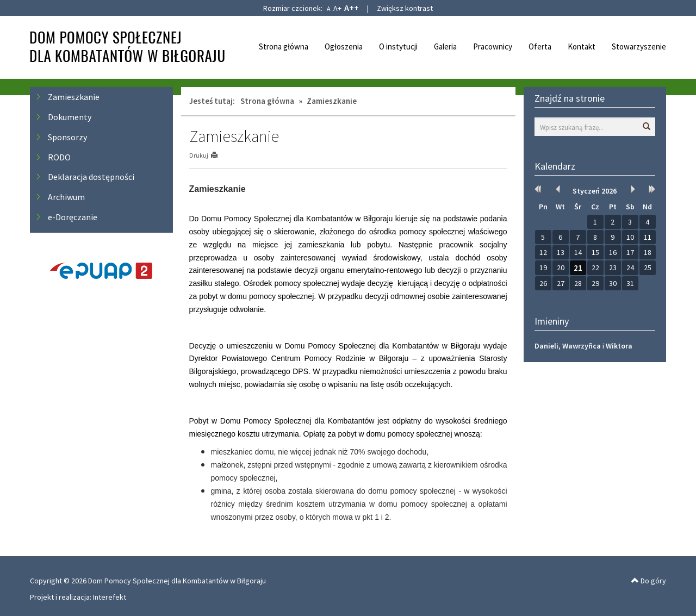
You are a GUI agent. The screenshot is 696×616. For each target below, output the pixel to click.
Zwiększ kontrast (405, 8)
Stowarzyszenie (639, 46)
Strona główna (284, 46)
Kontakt (582, 46)
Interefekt (110, 597)
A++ (352, 8)
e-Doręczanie (73, 217)
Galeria (445, 46)
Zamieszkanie (74, 97)
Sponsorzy (67, 137)
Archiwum (66, 197)
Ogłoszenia (344, 46)
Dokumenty (70, 117)
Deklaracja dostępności (91, 177)
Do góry (649, 581)
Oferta (540, 46)
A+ (337, 8)
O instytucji (398, 46)
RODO (59, 157)
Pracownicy (493, 46)
